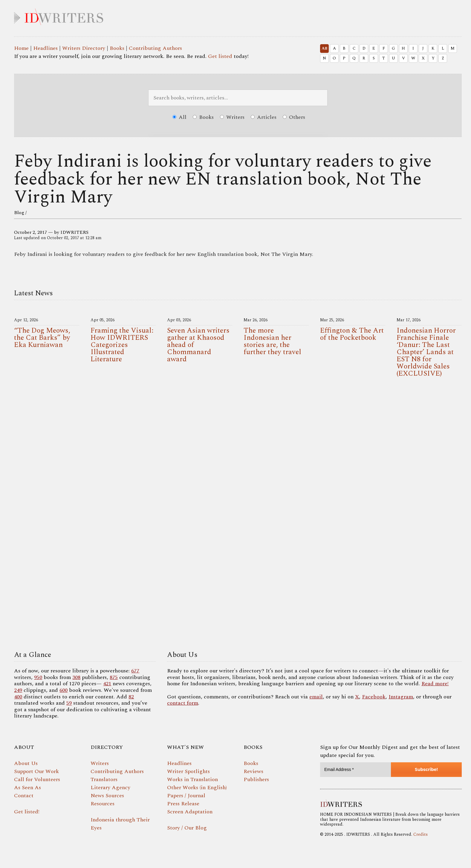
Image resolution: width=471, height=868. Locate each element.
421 (107, 684)
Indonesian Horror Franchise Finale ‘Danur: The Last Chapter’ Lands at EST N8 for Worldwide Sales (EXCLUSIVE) (426, 352)
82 (131, 697)
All (324, 48)
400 (18, 697)
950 (38, 677)
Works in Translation (192, 779)
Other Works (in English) (197, 788)
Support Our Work (36, 771)
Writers (232, 117)
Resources (103, 804)
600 (64, 690)
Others (294, 117)
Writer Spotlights (188, 771)
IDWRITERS (238, 16)
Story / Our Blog (187, 828)
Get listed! (27, 812)
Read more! (435, 684)
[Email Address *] (355, 770)
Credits (420, 834)
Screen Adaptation (190, 812)
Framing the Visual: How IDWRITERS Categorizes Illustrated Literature (122, 345)
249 (18, 690)
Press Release (183, 804)
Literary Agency (110, 788)
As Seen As (27, 788)
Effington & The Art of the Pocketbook (352, 334)
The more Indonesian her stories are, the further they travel (272, 341)
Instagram (401, 697)
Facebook (374, 697)
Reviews (253, 771)
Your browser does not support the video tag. (238, 516)
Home (21, 48)
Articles (264, 117)
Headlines (45, 48)
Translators (104, 779)
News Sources (107, 796)
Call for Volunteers (37, 779)
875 (114, 677)
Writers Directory (84, 48)
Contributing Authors (155, 48)
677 (135, 671)
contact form (183, 703)
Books (117, 48)
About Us (26, 763)
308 (76, 677)
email (316, 697)
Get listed (220, 56)
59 (69, 703)
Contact (24, 796)
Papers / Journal (186, 796)
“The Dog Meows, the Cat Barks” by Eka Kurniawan (42, 338)
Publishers (256, 779)
